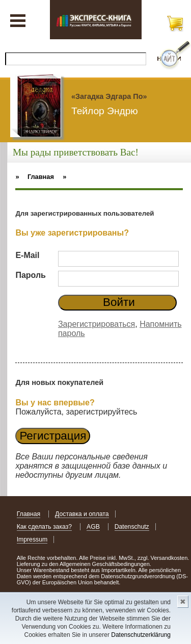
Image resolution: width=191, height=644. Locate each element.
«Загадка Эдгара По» (109, 96)
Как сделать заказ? (45, 527)
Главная (29, 514)
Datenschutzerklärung (141, 635)
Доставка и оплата (82, 514)
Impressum (32, 539)
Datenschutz (132, 527)
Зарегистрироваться (97, 324)
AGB (93, 527)
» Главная (35, 177)
